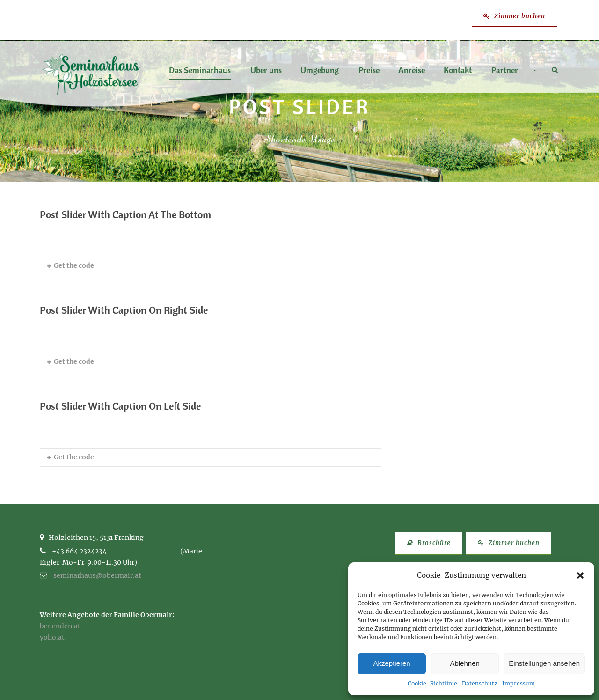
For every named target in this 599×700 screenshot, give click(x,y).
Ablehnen (464, 663)
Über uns (266, 71)
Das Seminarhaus (200, 71)
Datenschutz (480, 683)
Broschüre (429, 543)
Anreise (412, 71)
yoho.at (52, 637)
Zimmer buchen (514, 16)
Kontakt (458, 71)
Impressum (519, 683)
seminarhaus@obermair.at (97, 575)
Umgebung (320, 71)
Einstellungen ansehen (544, 663)
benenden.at (60, 626)
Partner (505, 71)
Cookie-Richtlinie (432, 683)
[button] (580, 575)
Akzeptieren (391, 663)
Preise (369, 71)
